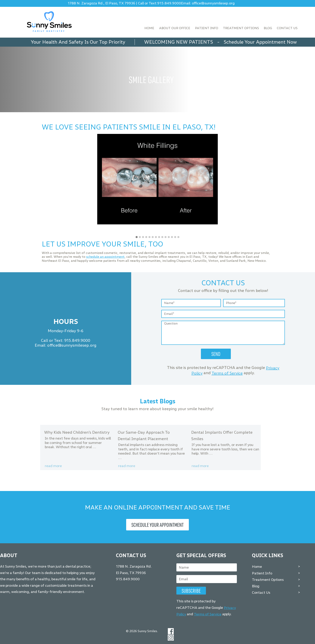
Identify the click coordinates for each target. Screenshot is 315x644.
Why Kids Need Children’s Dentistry (77, 432)
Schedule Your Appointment (157, 525)
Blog (268, 28)
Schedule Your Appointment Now (260, 42)
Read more (53, 466)
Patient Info (207, 28)
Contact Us (287, 28)
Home (149, 28)
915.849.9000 (169, 3)
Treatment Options (241, 28)
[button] (137, 237)
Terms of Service (227, 373)
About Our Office (175, 28)
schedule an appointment (105, 257)
